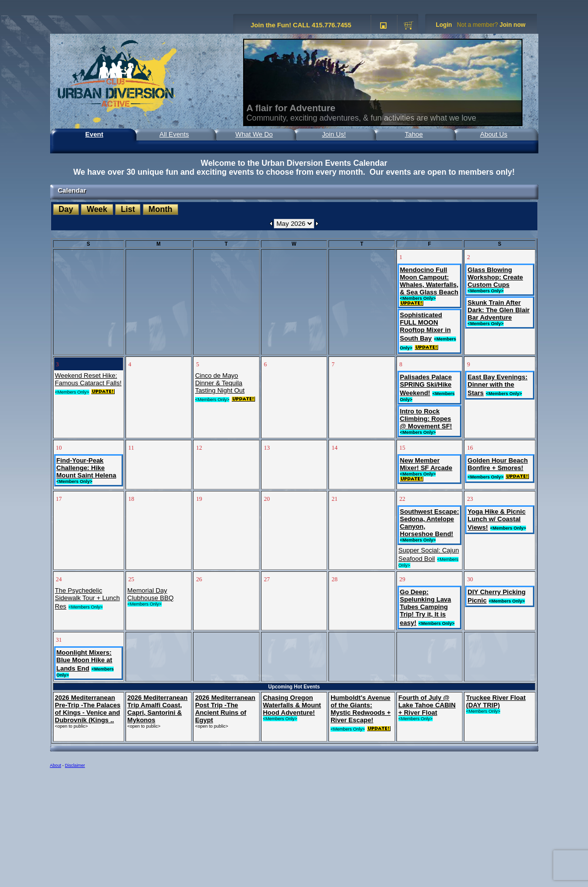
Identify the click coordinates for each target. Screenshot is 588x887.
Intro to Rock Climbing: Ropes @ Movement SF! (426, 419)
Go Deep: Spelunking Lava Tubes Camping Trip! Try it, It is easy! (425, 607)
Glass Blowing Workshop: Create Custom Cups (495, 277)
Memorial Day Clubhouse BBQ (151, 594)
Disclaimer (75, 765)
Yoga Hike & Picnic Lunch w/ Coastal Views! (496, 519)
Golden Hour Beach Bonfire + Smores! (497, 464)
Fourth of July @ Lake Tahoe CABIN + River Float (427, 705)
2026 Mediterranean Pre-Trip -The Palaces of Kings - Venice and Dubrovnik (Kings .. (88, 709)
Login (444, 25)
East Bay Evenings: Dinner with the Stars (497, 385)
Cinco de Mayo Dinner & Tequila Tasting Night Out (220, 383)
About (56, 765)
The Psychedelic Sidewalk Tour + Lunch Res (88, 598)
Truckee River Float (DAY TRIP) (496, 701)
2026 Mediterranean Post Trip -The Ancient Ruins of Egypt (225, 709)
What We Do (254, 134)
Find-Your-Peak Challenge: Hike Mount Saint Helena (87, 468)
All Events (174, 134)
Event (94, 134)
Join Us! (334, 134)
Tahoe (414, 134)
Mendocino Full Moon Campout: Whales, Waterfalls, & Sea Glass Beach (429, 281)
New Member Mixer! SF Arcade (426, 464)
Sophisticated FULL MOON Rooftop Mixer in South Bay (425, 327)
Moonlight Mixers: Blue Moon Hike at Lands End (85, 660)
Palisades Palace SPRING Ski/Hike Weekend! (426, 385)
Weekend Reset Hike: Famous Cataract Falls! (88, 379)
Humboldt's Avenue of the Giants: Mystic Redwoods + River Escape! (360, 709)
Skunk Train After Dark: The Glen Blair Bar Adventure (498, 310)
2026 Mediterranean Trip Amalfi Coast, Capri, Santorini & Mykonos (158, 709)
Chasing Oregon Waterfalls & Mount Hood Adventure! (292, 705)
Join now (513, 25)
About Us (494, 134)
